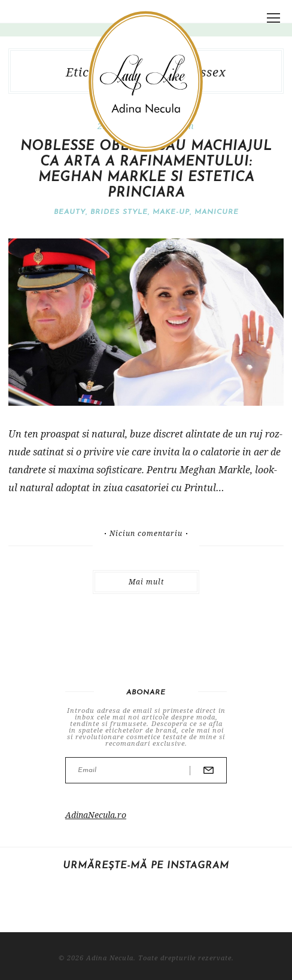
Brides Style (119, 212)
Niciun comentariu (146, 534)
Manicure (217, 212)
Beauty (70, 212)
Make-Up (171, 212)
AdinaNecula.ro (96, 815)
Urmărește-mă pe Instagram (146, 866)
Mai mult (146, 582)
